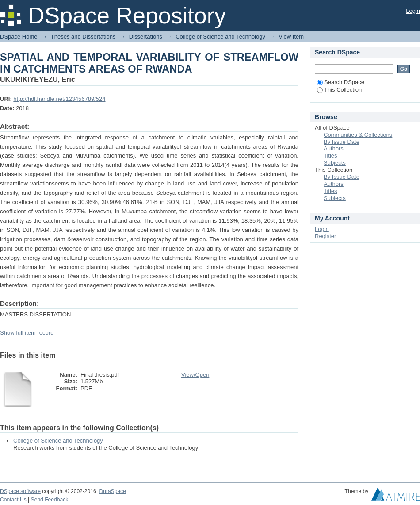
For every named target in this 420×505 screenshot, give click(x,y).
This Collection (339, 90)
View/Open (195, 375)
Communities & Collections (358, 135)
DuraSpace (112, 491)
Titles (330, 156)
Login (413, 11)
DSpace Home (19, 37)
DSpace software (20, 491)
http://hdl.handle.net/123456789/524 (59, 99)
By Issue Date (342, 142)
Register (325, 236)
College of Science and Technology (220, 37)
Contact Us (13, 500)
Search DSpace (341, 82)
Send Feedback (50, 500)
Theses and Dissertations (83, 37)
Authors (334, 148)
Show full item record (27, 333)
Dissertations (146, 37)
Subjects (335, 163)
